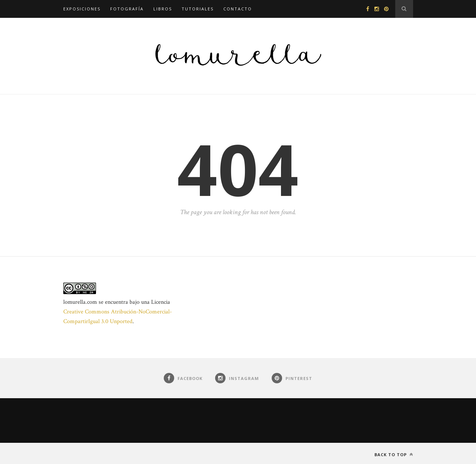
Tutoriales (198, 9)
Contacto (238, 9)
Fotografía (127, 9)
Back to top (394, 455)
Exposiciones (82, 9)
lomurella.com (80, 302)
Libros (163, 9)
